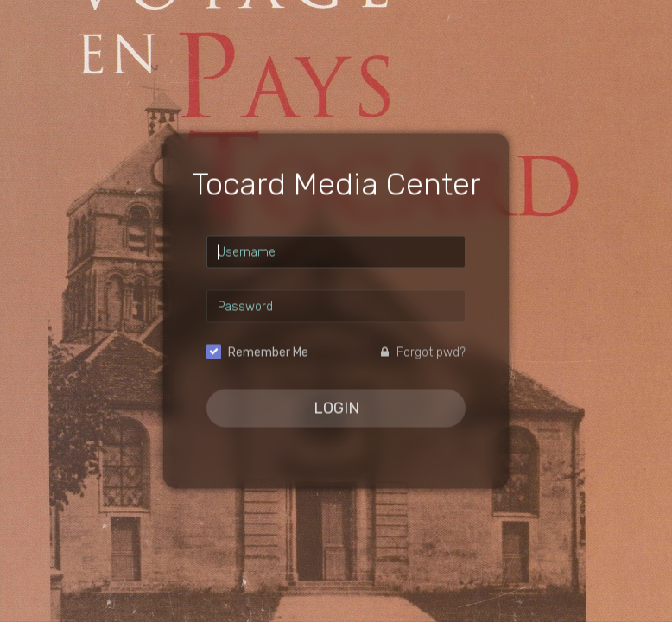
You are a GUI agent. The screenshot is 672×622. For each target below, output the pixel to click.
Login (336, 409)
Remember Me (268, 353)
